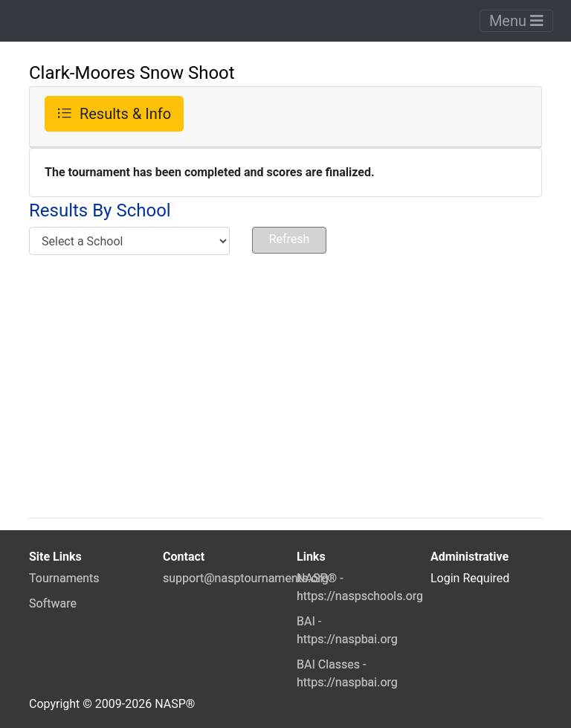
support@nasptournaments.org (246, 578)
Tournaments (64, 578)
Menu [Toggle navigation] (516, 21)
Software (53, 603)
